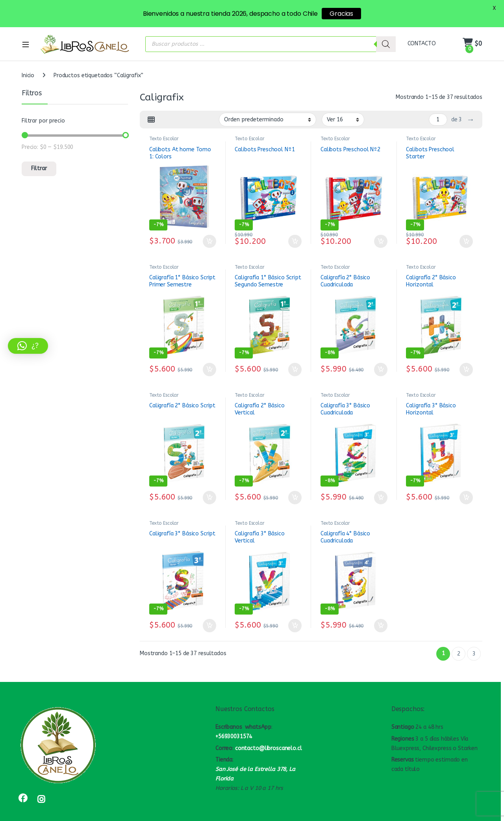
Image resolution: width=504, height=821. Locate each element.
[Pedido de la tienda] (268, 106)
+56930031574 (234, 723)
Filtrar (39, 155)
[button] (28, 346)
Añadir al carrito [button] (209, 228)
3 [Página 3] (474, 640)
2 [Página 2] (459, 640)
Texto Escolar (164, 126)
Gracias (341, 14)
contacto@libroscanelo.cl (269, 735)
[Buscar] (386, 31)
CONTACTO (422, 31)
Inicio (28, 62)
